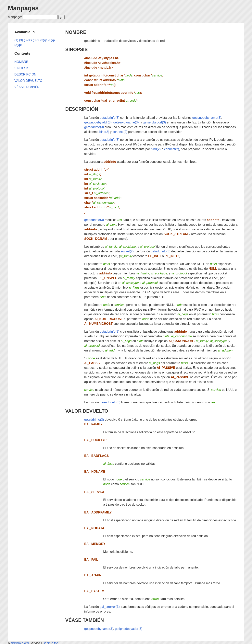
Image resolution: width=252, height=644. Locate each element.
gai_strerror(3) (110, 607)
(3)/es (28, 40)
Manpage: (15, 17)
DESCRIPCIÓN (82, 109)
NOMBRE (76, 32)
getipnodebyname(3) (207, 118)
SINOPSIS (76, 49)
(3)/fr (36, 40)
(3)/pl (52, 40)
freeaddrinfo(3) (110, 402)
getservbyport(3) (154, 122)
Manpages (23, 8)
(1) (16, 40)
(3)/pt (18, 45)
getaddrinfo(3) (109, 118)
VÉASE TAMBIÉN (85, 620)
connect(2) (120, 132)
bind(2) (104, 132)
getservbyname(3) (126, 122)
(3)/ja (44, 40)
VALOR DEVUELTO (87, 411)
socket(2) (127, 251)
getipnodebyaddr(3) (98, 122)
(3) (21, 40)
